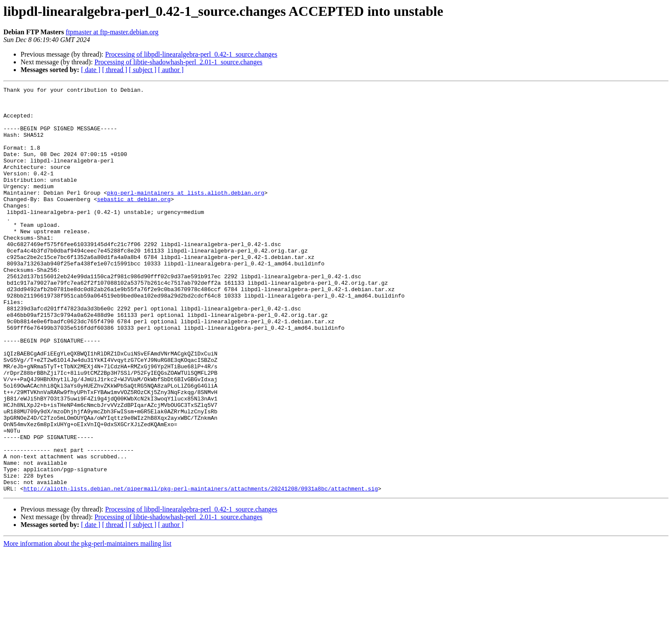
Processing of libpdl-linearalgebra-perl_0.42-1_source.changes (191, 54)
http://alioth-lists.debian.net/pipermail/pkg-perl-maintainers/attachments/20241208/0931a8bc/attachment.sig (201, 569)
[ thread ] (115, 70)
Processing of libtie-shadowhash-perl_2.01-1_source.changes (178, 62)
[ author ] (171, 70)
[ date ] (91, 70)
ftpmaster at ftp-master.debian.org (112, 32)
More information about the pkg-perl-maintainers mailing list (87, 624)
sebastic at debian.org (134, 222)
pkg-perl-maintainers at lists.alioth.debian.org (186, 214)
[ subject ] (143, 70)
